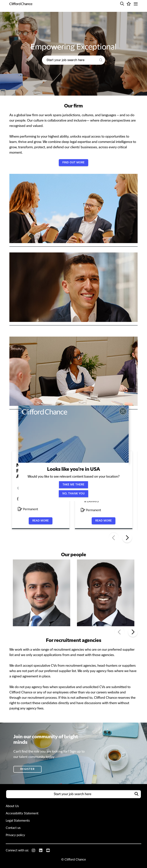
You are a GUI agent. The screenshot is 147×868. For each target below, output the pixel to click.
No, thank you (73, 494)
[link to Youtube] (48, 850)
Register (27, 769)
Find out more (74, 163)
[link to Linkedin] (41, 850)
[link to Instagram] (33, 850)
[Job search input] (69, 60)
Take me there (73, 485)
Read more (41, 521)
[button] (122, 4)
